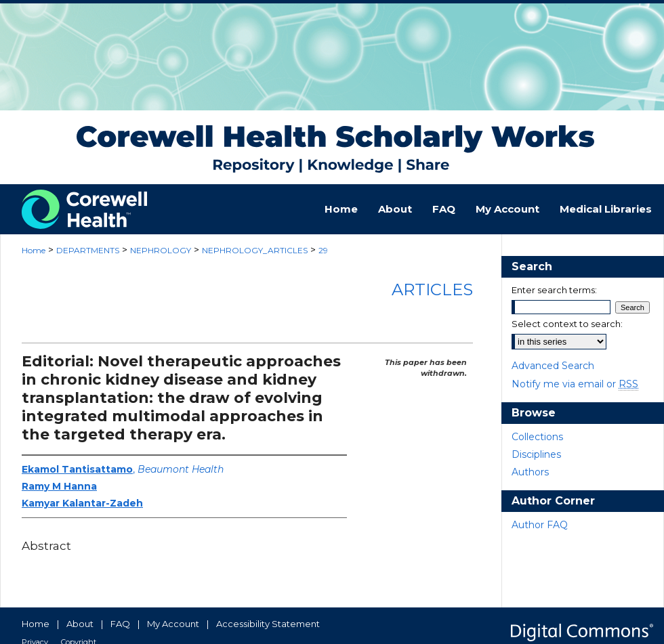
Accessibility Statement (268, 624)
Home (34, 250)
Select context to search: (567, 324)
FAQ (120, 624)
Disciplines (536, 454)
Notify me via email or (575, 384)
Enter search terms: (554, 290)
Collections (537, 437)
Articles (432, 289)
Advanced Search (553, 366)
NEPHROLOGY (161, 250)
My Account (173, 624)
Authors (530, 472)
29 (323, 250)
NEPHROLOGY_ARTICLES (255, 250)
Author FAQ (540, 525)
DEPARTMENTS (88, 250)
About (80, 624)
